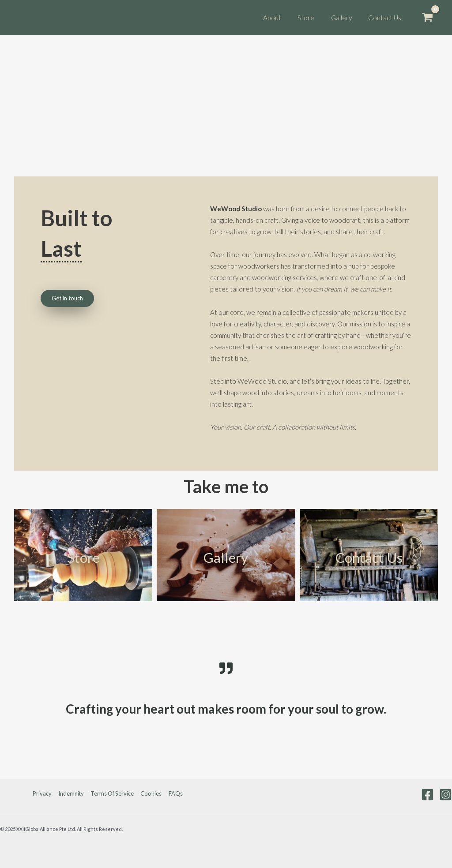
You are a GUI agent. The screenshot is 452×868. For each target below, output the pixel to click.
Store (83, 557)
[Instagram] (446, 795)
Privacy (43, 793)
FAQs (174, 793)
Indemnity (72, 793)
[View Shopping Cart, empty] (428, 18)
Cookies (151, 793)
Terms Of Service (113, 793)
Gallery (226, 557)
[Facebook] (428, 795)
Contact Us (369, 557)
